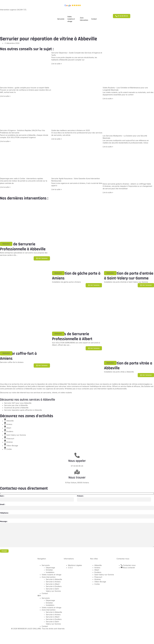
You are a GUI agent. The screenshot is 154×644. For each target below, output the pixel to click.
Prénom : (80, 496)
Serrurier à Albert (53, 585)
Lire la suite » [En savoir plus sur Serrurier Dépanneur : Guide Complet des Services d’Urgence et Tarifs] (57, 64)
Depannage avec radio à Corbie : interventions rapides (21, 179)
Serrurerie (61, 19)
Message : (4, 522)
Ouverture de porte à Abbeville (16, 408)
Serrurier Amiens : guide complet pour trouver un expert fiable (25, 88)
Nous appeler (77, 461)
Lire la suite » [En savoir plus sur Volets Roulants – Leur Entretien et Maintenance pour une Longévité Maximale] (108, 99)
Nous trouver (77, 478)
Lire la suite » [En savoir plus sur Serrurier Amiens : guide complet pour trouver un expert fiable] (5, 96)
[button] (6, 244)
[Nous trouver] (77, 472)
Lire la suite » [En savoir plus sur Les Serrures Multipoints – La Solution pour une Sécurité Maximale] (108, 147)
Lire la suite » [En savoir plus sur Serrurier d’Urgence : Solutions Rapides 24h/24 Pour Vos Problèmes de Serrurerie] (5, 141)
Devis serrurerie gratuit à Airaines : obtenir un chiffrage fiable (127, 184)
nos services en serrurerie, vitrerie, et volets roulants (51, 393)
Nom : (2, 496)
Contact (94, 19)
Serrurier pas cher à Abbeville (16, 405)
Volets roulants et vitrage (71, 19)
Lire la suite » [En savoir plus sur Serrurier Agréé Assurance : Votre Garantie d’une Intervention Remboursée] (57, 189)
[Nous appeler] (77, 456)
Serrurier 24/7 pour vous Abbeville (18, 403)
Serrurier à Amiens (53, 583)
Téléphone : (4, 513)
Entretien (49, 571)
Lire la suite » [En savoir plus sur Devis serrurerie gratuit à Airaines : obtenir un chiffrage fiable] (108, 192)
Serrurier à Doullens (54, 588)
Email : (3, 505)
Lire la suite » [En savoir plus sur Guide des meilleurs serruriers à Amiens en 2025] (57, 139)
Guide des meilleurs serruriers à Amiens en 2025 (71, 130)
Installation (50, 574)
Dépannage (50, 569)
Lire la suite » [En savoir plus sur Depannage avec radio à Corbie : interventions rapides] (5, 187)
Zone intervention (84, 19)
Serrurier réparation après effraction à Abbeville (23, 410)
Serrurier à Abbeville (54, 581)
